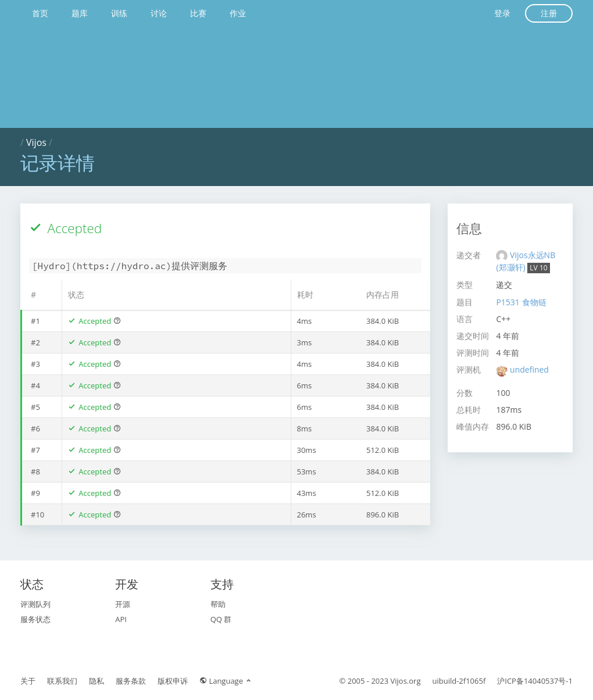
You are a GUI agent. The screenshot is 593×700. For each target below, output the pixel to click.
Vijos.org (406, 681)
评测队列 (35, 604)
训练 (119, 13)
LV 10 (538, 268)
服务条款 (131, 681)
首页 (40, 13)
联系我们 (62, 681)
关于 (28, 681)
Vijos (36, 142)
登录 (502, 13)
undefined (529, 369)
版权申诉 (173, 681)
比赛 (198, 13)
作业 (238, 13)
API (121, 619)
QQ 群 (221, 619)
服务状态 (35, 619)
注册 (549, 13)
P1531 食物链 (521, 302)
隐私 (97, 681)
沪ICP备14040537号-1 (535, 681)
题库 (80, 13)
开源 (123, 604)
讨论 (159, 13)
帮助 (218, 604)
